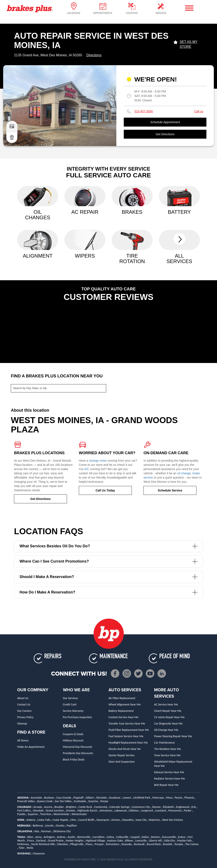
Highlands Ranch (87, 811)
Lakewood (120, 811)
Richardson (113, 844)
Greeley (71, 811)
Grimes (116, 820)
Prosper (99, 844)
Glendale (101, 798)
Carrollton (98, 837)
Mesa (169, 798)
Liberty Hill (155, 841)
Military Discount (73, 740)
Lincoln (49, 826)
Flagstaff (78, 798)
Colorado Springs (120, 807)
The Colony (192, 844)
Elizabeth (168, 807)
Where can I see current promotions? (108, 561)
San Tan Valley (63, 801)
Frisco (30, 841)
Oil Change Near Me (166, 730)
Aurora (48, 807)
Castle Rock (85, 807)
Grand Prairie (56, 841)
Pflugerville (77, 844)
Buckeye (49, 798)
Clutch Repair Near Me (168, 711)
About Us (23, 698)
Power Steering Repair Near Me (173, 736)
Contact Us (24, 704)
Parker (188, 811)
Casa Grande (64, 798)
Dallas (145, 837)
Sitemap (22, 724)
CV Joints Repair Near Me (169, 717)
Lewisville (141, 841)
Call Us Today (105, 490)
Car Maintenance (164, 743)
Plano (89, 844)
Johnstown (106, 811)
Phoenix (189, 798)
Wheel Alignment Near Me (125, 704)
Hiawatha (128, 820)
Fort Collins (24, 811)
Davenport (103, 820)
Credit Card (70, 704)
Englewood (183, 807)
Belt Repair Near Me (166, 785)
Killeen (129, 841)
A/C (87, 469)
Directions (94, 55)
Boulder (59, 807)
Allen (30, 837)
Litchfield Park (142, 798)
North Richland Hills (43, 844)
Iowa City (141, 820)
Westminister (61, 814)
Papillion (72, 826)
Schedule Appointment (165, 122)
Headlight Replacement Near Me (128, 743)
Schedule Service (170, 490)
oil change (184, 473)
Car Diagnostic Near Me (168, 724)
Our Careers (24, 711)
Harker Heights (75, 841)
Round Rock (154, 844)
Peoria (178, 798)
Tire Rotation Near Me (167, 749)
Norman (46, 831)
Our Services (70, 698)
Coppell (135, 837)
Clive (73, 820)
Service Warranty (73, 711)
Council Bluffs (86, 820)
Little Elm (169, 841)
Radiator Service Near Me (169, 779)
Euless (182, 837)
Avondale (36, 798)
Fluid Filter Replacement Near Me (129, 730)
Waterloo (154, 820)
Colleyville (122, 837)
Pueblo (21, 814)
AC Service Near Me (166, 704)
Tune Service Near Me (167, 755)
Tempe (104, 801)
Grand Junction (55, 811)
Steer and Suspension (122, 762)
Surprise (93, 801)
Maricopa (158, 798)
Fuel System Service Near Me (126, 736)
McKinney (23, 844)
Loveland (161, 811)
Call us (199, 111)
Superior (33, 814)
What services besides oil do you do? (108, 546)
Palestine (63, 844)
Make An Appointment (31, 747)
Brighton (71, 807)
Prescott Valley (26, 801)
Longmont (147, 811)
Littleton (134, 811)
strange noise (98, 461)
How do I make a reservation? (108, 592)
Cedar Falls (44, 820)
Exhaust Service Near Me (169, 772)
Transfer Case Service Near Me (127, 724)
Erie (194, 807)
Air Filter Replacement (122, 698)
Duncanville (169, 837)
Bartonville (84, 837)
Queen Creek (45, 801)
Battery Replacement (121, 711)
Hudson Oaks (115, 841)
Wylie (30, 848)
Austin (71, 837)
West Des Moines (173, 820)
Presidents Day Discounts (78, 753)
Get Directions (165, 134)
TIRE (93, 859)
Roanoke (127, 844)
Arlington (49, 837)
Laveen (127, 798)
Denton (155, 837)
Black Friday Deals (74, 760)
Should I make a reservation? (108, 577)
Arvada (38, 807)
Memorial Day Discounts (78, 747)
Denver (156, 807)
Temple (179, 844)
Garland (41, 841)
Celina (110, 837)
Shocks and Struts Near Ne (124, 749)
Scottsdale (80, 801)
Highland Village (95, 841)
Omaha (60, 826)
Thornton (46, 814)
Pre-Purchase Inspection (77, 717)
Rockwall (139, 844)
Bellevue (38, 826)
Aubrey (61, 837)
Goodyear (115, 798)
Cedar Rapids (60, 820)
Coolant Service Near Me (123, 717)
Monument (175, 811)
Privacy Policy (25, 717)
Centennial (101, 807)
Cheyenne (39, 854)
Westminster (79, 814)
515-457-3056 (144, 111)
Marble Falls (184, 841)
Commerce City (141, 807)
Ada (37, 831)
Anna (39, 837)
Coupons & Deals (73, 734)
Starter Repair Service (122, 755)
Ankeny (31, 820)
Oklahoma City (62, 831)
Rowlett (168, 844)
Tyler (22, 848)
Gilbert (90, 798)
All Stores (23, 740)
